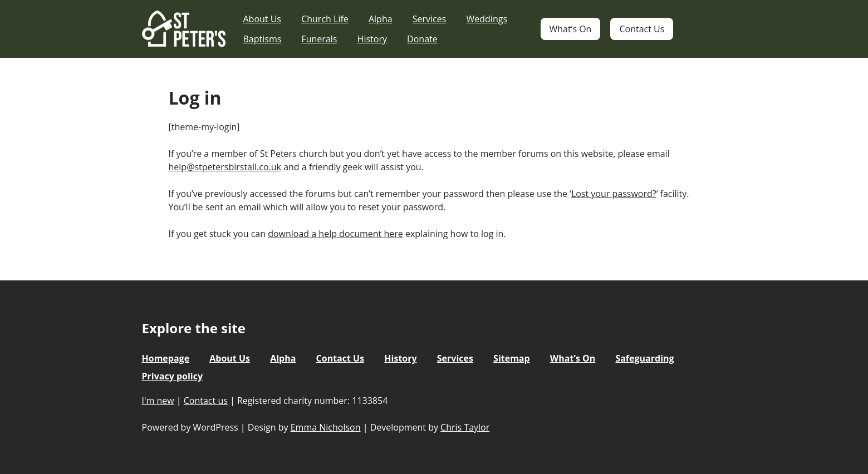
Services (430, 19)
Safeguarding (644, 358)
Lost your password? (614, 194)
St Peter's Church (184, 29)
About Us (263, 19)
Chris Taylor (465, 427)
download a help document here (335, 234)
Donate (422, 39)
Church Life (325, 19)
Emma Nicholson (326, 427)
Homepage (166, 358)
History (372, 39)
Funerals (319, 39)
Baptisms (263, 39)
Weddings (487, 19)
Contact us (206, 401)
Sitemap (512, 358)
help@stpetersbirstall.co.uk (225, 167)
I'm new (158, 401)
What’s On (571, 29)
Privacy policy (173, 376)
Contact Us (642, 29)
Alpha (381, 19)
